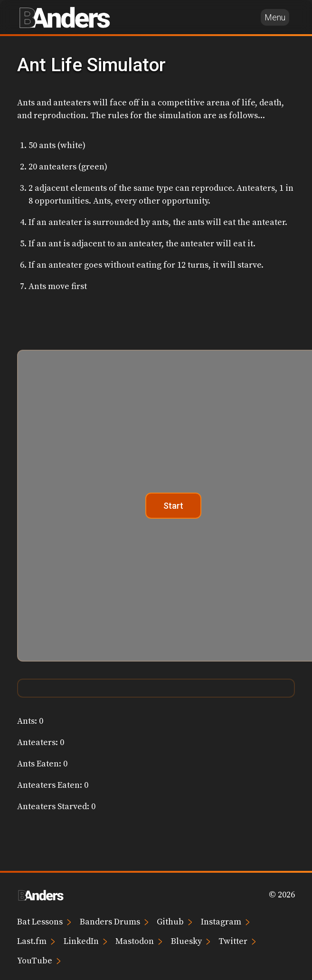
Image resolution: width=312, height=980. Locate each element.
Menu (275, 17)
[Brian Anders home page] (65, 17)
